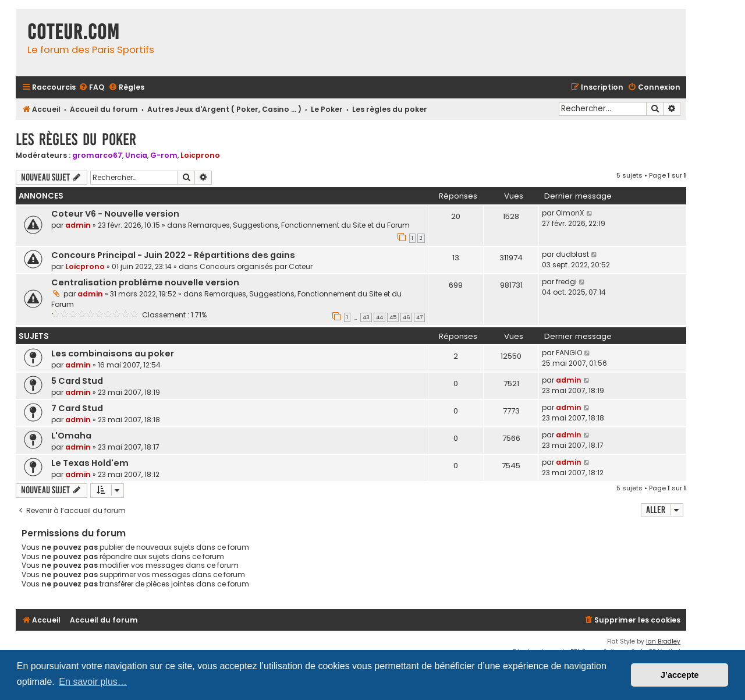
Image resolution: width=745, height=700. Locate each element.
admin (78, 225)
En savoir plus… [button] (93, 682)
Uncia (136, 155)
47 (419, 317)
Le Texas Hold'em (90, 463)
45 (393, 317)
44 (379, 317)
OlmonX (570, 213)
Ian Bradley (663, 641)
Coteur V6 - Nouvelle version (115, 214)
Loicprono (200, 155)
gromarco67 (97, 155)
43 (366, 317)
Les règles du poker (76, 139)
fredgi (566, 282)
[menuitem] (91, 88)
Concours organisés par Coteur (256, 266)
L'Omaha (71, 436)
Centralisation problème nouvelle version (145, 282)
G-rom (164, 155)
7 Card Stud (77, 408)
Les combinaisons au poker (113, 353)
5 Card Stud (77, 381)
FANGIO (569, 353)
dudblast (572, 254)
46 (406, 317)
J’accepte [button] (680, 675)
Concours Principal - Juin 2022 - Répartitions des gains (173, 255)
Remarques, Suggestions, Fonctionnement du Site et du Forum (299, 225)
